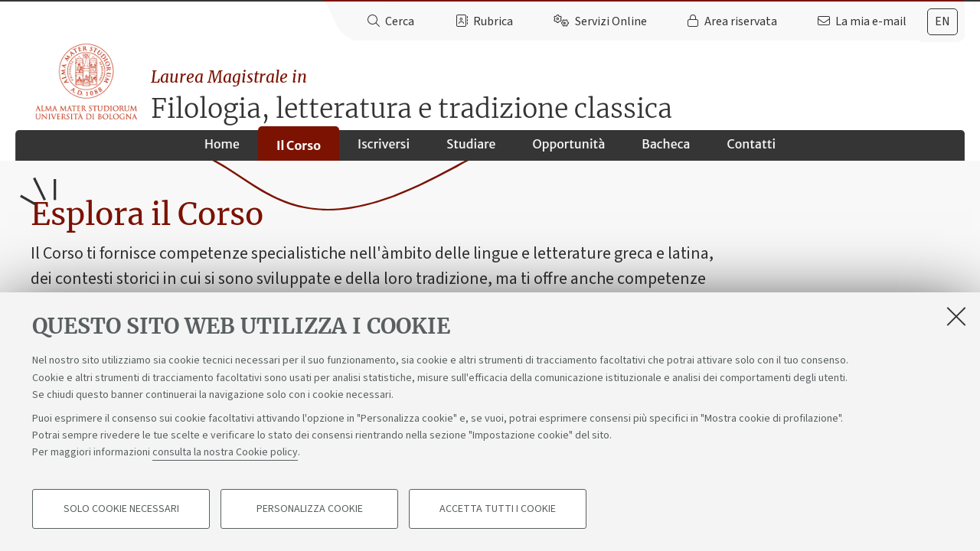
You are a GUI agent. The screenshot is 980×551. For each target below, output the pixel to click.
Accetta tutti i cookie (498, 510)
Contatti (751, 150)
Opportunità (568, 150)
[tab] (942, 22)
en (942, 21)
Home (222, 150)
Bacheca (666, 150)
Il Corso (299, 151)
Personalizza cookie (310, 510)
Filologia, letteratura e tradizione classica (560, 88)
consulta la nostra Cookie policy (225, 453)
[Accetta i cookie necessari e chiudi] (956, 317)
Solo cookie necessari (121, 510)
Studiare (471, 150)
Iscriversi (384, 150)
